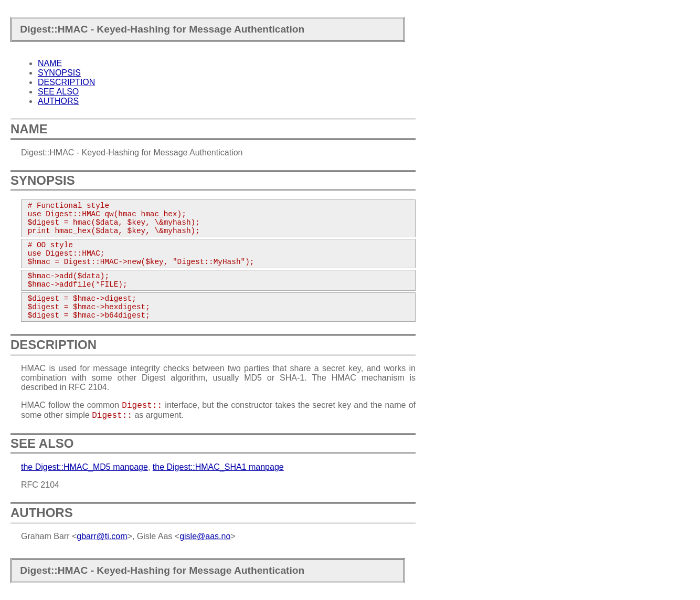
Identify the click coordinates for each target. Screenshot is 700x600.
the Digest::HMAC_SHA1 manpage (218, 467)
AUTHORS (58, 101)
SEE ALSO (58, 92)
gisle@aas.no (205, 536)
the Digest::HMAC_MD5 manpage (84, 467)
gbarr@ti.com (102, 536)
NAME (50, 63)
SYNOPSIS (59, 73)
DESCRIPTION (66, 82)
